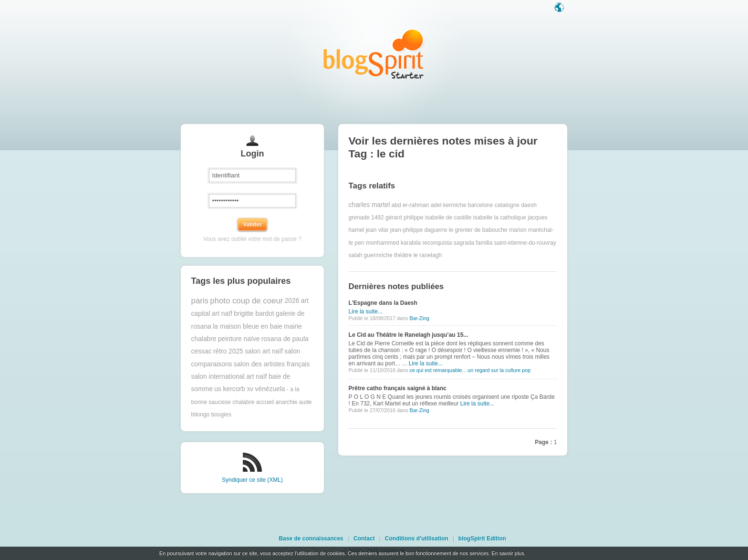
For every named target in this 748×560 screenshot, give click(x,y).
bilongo (201, 415)
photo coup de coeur (246, 301)
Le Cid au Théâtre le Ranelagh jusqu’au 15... (409, 335)
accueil (265, 402)
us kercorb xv (234, 389)
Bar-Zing (419, 318)
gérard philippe (404, 218)
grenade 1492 (366, 218)
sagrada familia (473, 243)
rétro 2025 (228, 351)
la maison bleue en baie (248, 327)
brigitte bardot (254, 314)
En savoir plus (508, 553)
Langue (560, 8)
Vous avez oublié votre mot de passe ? (252, 239)
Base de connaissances (311, 539)
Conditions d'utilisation (417, 539)
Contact (364, 539)
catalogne (507, 205)
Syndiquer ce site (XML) (252, 480)
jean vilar (377, 230)
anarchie (286, 402)
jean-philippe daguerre (419, 230)
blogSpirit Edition (482, 539)
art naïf (222, 314)
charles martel (369, 205)
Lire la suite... (366, 311)
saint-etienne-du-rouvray (525, 243)
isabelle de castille (448, 218)
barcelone (481, 205)
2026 (292, 301)
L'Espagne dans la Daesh (383, 303)
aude (306, 402)
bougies (221, 415)
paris (200, 301)
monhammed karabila (393, 243)
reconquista (437, 243)
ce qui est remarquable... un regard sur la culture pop (470, 370)
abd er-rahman (410, 205)
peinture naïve (239, 339)
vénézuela (270, 389)
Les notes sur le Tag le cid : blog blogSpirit (374, 54)
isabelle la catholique (499, 218)
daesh (529, 205)
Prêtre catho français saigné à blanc (398, 388)
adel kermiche (449, 205)
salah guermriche (371, 255)
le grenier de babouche (478, 230)
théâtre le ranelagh (418, 255)
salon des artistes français (272, 364)
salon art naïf (264, 351)
